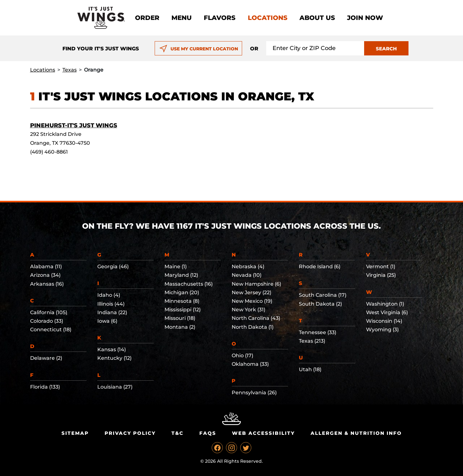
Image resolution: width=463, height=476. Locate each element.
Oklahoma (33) (250, 364)
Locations (268, 18)
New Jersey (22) (251, 292)
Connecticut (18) (51, 330)
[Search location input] (315, 48)
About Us (317, 18)
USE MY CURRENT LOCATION (199, 49)
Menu (182, 18)
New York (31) (248, 310)
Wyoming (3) (382, 330)
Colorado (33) (47, 321)
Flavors (220, 18)
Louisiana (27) (115, 387)
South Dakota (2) (320, 304)
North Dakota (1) (253, 327)
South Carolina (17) (323, 295)
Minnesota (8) (182, 301)
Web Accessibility (263, 433)
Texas (70, 70)
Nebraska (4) (248, 267)
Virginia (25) (381, 275)
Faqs (208, 433)
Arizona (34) (45, 275)
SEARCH (386, 49)
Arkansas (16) (47, 284)
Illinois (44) (111, 304)
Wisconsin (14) (384, 321)
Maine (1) (176, 267)
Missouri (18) (180, 318)
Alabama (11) (46, 267)
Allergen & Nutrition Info (356, 433)
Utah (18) (310, 369)
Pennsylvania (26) (254, 393)
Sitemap (75, 433)
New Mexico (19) (252, 301)
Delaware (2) (46, 358)
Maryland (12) (181, 275)
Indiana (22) (112, 312)
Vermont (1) (381, 267)
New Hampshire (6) (256, 284)
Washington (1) (385, 304)
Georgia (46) (113, 267)
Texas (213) (312, 341)
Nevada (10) (247, 275)
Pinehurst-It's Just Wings (74, 125)
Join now (365, 18)
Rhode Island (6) (320, 267)
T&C (177, 433)
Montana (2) (180, 327)
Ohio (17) (242, 355)
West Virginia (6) (387, 312)
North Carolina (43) (256, 318)
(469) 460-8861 (49, 152)
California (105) (49, 312)
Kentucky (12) (114, 358)
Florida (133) (45, 387)
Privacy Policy (130, 433)
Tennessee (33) (318, 332)
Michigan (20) (182, 292)
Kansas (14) (112, 349)
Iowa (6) (107, 321)
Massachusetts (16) (189, 284)
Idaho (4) (109, 295)
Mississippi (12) (183, 310)
